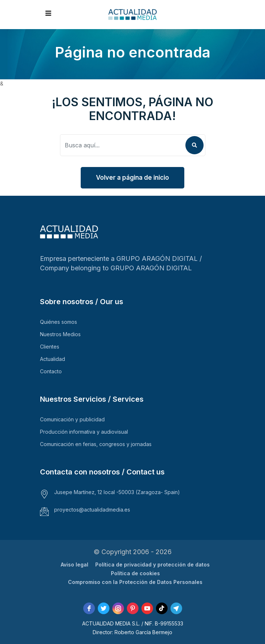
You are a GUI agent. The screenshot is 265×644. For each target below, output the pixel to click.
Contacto (51, 371)
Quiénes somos (59, 322)
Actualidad (53, 359)
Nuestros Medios (60, 334)
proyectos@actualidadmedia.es (92, 510)
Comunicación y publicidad (72, 419)
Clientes (50, 347)
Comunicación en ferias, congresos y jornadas (96, 444)
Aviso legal (75, 565)
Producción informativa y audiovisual (84, 432)
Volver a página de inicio (132, 178)
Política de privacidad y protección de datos (152, 565)
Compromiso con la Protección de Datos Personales (135, 582)
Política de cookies (135, 573)
